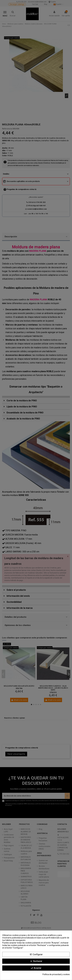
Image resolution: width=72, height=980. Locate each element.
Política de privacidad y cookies (56, 974)
